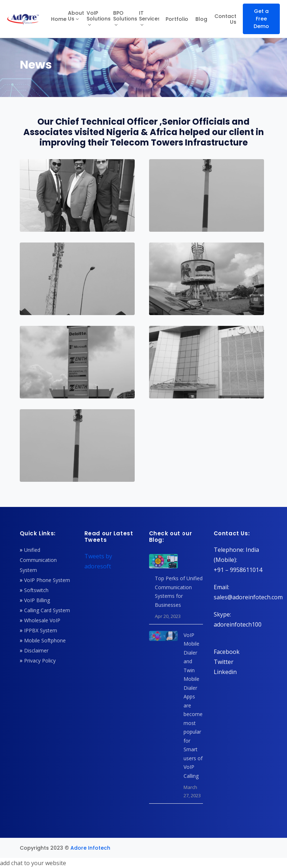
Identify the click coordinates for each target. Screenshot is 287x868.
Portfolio (177, 19)
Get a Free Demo (261, 19)
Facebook (227, 652)
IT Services (149, 16)
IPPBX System (41, 630)
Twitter (224, 662)
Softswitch (36, 590)
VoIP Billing (37, 600)
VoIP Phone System (47, 580)
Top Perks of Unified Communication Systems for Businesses (179, 592)
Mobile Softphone (45, 640)
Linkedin (225, 672)
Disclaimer (36, 650)
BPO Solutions (125, 16)
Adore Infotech (90, 848)
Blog (201, 19)
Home (59, 19)
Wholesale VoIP (42, 620)
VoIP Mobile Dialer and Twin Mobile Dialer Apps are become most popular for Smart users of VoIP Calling (193, 705)
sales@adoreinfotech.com (248, 597)
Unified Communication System (38, 560)
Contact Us (225, 19)
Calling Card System (47, 610)
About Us (76, 16)
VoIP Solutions (99, 16)
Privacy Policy (40, 661)
